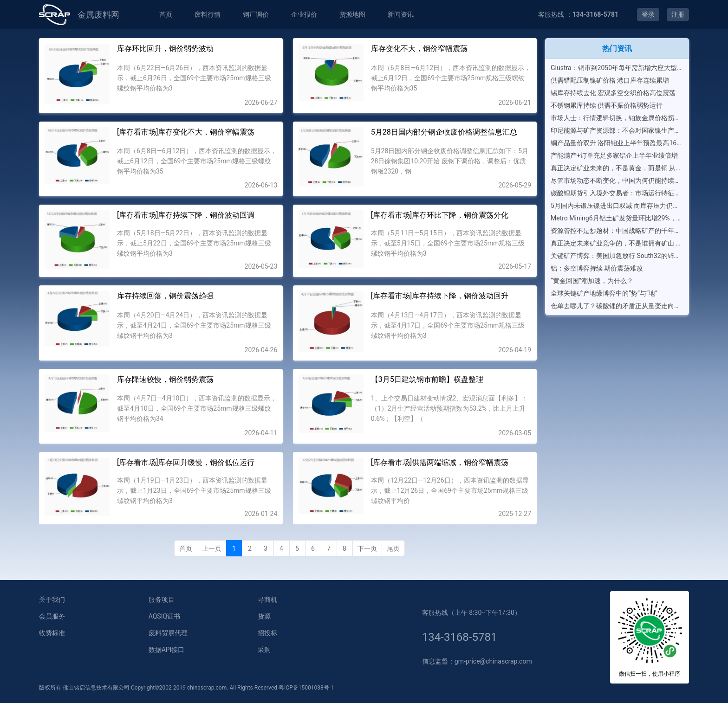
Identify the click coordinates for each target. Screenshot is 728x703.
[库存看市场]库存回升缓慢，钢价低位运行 (186, 462)
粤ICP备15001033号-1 (306, 688)
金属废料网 (98, 15)
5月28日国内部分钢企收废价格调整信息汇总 (444, 132)
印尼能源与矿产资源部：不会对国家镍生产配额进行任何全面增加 (617, 130)
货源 (264, 616)
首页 (166, 14)
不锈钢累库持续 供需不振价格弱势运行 (607, 105)
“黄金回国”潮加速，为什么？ (592, 281)
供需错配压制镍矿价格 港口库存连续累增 (610, 80)
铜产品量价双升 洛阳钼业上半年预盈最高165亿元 (617, 143)
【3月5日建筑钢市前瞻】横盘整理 (427, 379)
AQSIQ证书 (164, 616)
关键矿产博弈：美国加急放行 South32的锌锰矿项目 (617, 256)
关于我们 (52, 600)
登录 (648, 14)
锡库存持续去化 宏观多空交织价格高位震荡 (613, 93)
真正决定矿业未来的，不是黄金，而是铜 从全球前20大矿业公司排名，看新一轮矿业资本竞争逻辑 (617, 168)
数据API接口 (167, 650)
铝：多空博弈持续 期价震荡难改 (597, 268)
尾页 (393, 548)
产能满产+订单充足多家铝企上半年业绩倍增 (614, 155)
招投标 (267, 633)
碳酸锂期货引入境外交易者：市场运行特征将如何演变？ (617, 193)
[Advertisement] (617, 382)
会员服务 (52, 616)
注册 (678, 14)
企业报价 (304, 14)
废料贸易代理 (168, 633)
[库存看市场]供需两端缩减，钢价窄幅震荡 (440, 462)
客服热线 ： (578, 14)
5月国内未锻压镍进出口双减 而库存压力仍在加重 (617, 206)
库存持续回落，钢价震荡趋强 (165, 296)
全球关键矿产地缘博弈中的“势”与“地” (604, 293)
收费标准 (52, 633)
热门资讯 (617, 48)
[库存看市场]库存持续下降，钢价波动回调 (186, 215)
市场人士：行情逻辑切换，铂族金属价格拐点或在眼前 (617, 118)
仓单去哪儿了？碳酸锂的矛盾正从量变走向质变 (617, 306)
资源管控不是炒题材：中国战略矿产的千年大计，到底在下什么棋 (617, 231)
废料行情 (208, 14)
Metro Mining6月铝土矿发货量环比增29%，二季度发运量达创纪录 (617, 218)
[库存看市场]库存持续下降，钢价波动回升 (440, 296)
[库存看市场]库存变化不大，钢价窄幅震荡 (186, 132)
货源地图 (352, 14)
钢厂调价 (256, 14)
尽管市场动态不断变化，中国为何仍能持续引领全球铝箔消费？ (617, 181)
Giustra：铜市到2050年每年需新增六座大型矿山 (617, 68)
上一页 (212, 548)
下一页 (367, 548)
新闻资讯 (401, 14)
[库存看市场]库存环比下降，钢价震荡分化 (440, 215)
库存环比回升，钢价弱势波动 (165, 48)
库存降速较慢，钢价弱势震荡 (165, 379)
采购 (264, 650)
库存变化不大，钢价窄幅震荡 (419, 48)
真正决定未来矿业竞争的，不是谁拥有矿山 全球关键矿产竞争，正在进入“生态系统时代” (617, 243)
